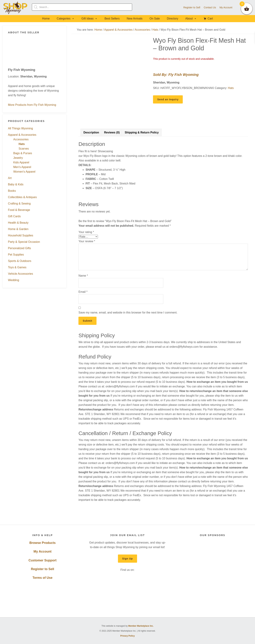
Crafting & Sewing (19, 204)
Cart (210, 19)
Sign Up (127, 559)
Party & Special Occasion (24, 242)
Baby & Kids (16, 184)
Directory (172, 19)
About (191, 19)
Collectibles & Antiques (22, 197)
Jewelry (18, 158)
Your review (87, 241)
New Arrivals (135, 19)
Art (10, 178)
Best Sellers (112, 19)
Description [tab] (91, 132)
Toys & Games (17, 267)
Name (83, 276)
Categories (65, 19)
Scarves (24, 149)
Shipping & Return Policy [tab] (142, 132)
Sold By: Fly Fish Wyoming (176, 75)
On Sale (155, 19)
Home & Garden (18, 229)
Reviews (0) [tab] (112, 132)
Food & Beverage (19, 210)
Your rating (86, 232)
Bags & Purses (23, 153)
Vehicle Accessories (20, 274)
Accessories (21, 139)
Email (83, 292)
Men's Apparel (22, 167)
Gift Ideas (89, 19)
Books (12, 191)
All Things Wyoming (20, 128)
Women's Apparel (24, 172)
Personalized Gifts (19, 248)
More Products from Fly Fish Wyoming (32, 105)
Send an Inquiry (168, 99)
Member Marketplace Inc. (141, 626)
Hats (22, 144)
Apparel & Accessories (22, 135)
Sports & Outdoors (20, 261)
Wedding (14, 280)
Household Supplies (21, 235)
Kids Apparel (21, 162)
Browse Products (42, 543)
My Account (42, 551)
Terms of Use (43, 578)
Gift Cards (14, 216)
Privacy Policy (127, 636)
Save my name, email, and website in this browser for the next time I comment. (128, 313)
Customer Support (42, 560)
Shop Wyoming (15, 8)
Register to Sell (42, 569)
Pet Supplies (16, 255)
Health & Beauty (18, 223)
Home (46, 19)
